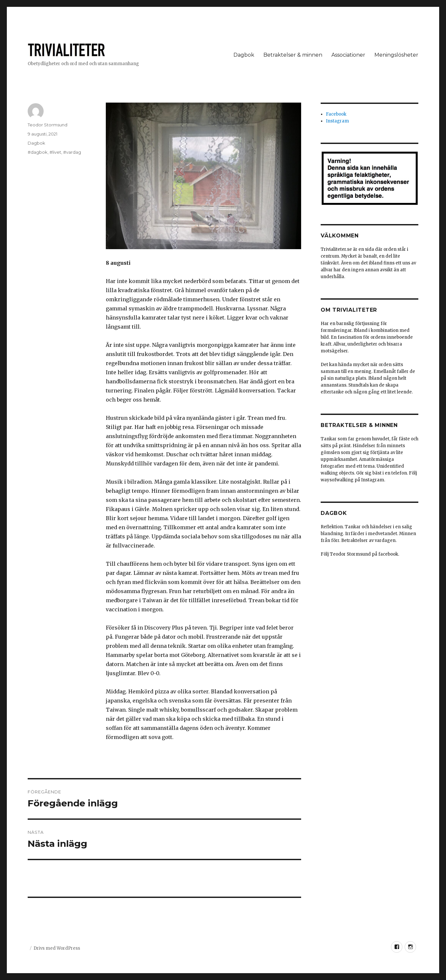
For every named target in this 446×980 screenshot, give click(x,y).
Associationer (348, 55)
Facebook (336, 114)
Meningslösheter (396, 55)
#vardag (72, 152)
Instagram (337, 121)
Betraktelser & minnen (293, 55)
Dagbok (244, 55)
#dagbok (38, 152)
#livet (55, 152)
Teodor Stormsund (48, 125)
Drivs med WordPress (57, 948)
